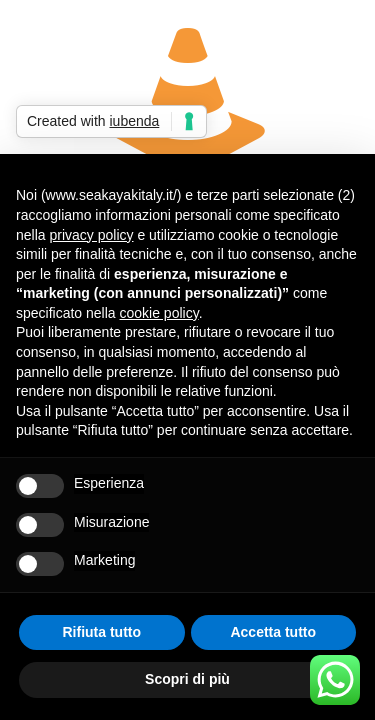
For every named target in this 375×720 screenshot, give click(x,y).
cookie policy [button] (159, 313)
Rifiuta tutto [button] (101, 632)
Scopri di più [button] (187, 679)
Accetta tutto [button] (273, 632)
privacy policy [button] (91, 235)
